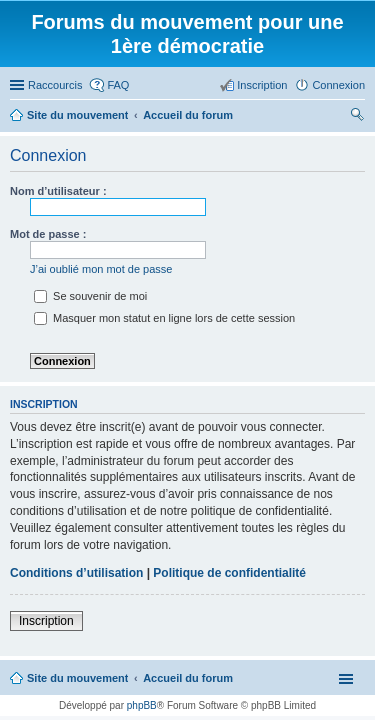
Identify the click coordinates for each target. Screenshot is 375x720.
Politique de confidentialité (229, 573)
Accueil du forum (188, 678)
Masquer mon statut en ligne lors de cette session (164, 318)
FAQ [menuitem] (118, 85)
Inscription (46, 621)
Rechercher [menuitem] (357, 117)
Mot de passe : (48, 234)
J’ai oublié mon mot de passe (101, 269)
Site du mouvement (77, 678)
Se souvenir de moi (90, 296)
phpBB (142, 705)
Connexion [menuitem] (338, 85)
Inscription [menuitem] (262, 85)
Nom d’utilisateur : (58, 191)
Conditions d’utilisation (76, 573)
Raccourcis (55, 85)
